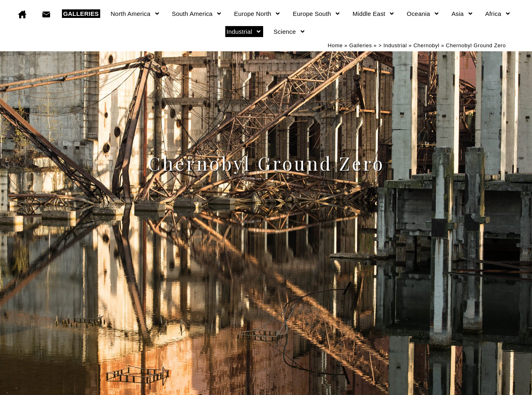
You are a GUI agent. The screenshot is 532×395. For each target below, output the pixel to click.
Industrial (244, 32)
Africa (498, 14)
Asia (462, 14)
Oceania (423, 14)
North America (135, 14)
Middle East (374, 14)
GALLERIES (81, 14)
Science (290, 32)
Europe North (258, 14)
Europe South (317, 14)
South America (197, 14)
